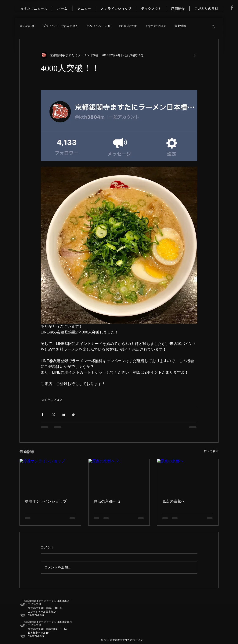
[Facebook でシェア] (43, 414)
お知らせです (128, 26)
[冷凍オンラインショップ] (50, 476)
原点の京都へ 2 (107, 501)
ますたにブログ (156, 26)
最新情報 (180, 26)
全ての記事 (27, 26)
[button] (213, 26)
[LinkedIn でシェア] (63, 414)
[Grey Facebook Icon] (232, 8)
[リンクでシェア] (74, 414)
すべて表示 (211, 451)
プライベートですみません (61, 26)
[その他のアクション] (195, 55)
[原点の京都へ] (188, 476)
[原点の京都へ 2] (119, 476)
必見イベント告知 (99, 26)
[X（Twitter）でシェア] (53, 414)
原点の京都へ (174, 501)
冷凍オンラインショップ (46, 501)
